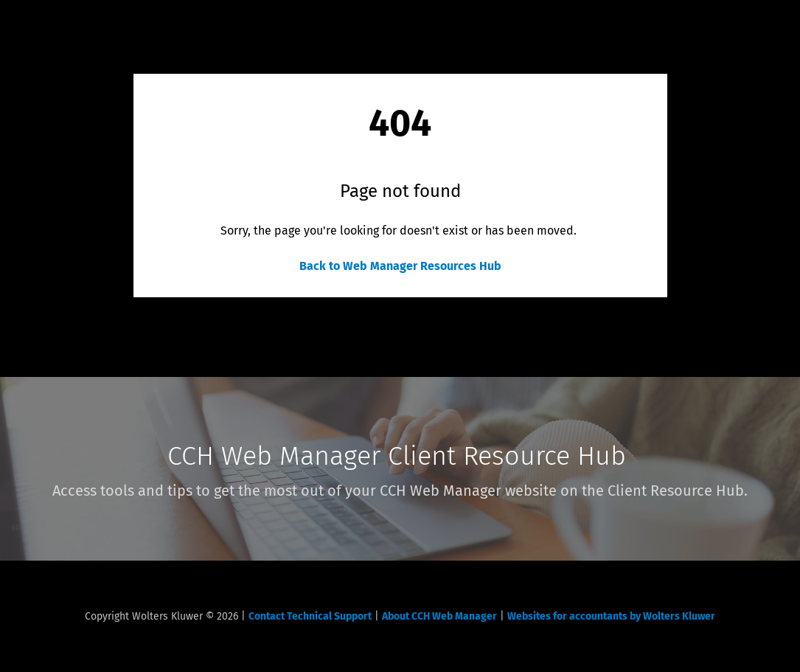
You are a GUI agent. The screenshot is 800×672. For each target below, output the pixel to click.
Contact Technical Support (310, 616)
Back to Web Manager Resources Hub (400, 266)
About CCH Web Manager (439, 616)
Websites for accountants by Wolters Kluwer (611, 616)
